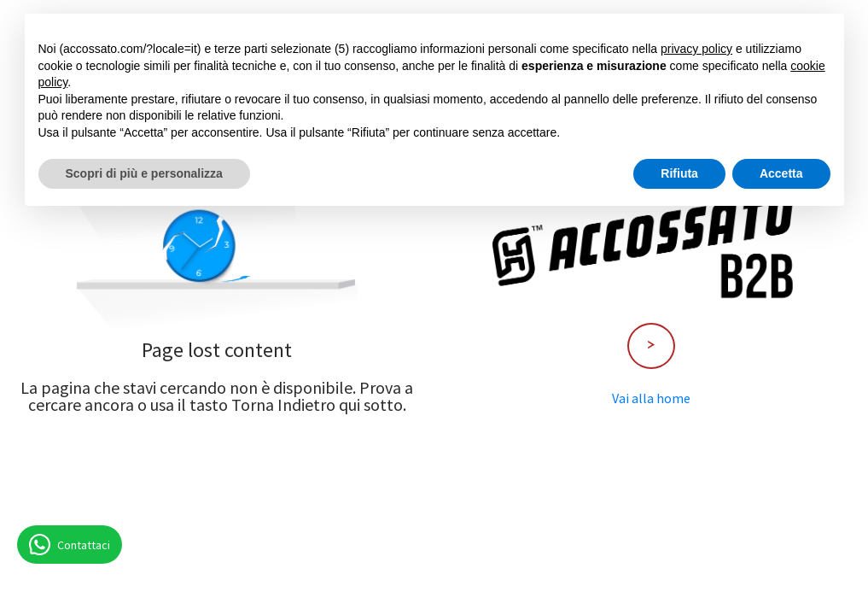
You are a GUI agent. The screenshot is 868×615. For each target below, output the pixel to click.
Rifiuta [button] (679, 173)
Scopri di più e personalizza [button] (144, 173)
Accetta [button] (781, 173)
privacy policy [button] (696, 49)
